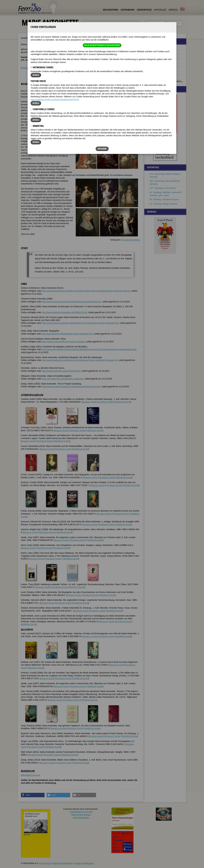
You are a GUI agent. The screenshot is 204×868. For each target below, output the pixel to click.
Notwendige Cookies (42, 26)
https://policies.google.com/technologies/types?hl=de (55, 58)
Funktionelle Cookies (43, 68)
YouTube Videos (38, 40)
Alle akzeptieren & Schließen (102, 4)
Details (36, 34)
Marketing (37, 85)
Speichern (102, 108)
